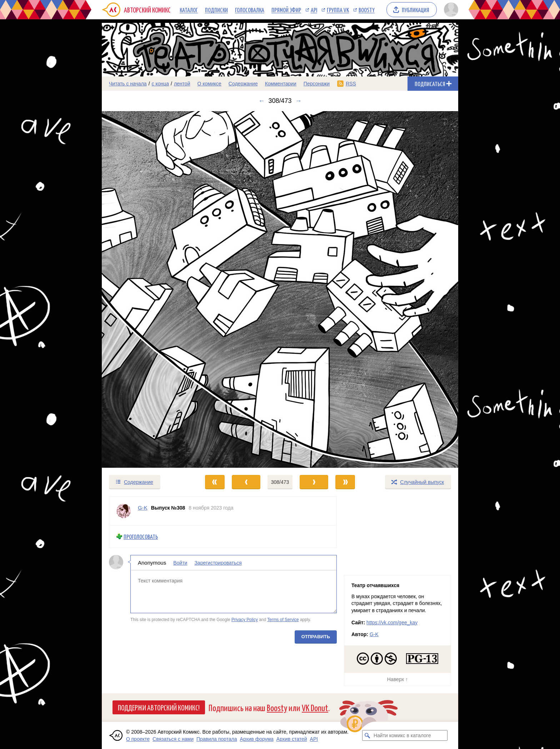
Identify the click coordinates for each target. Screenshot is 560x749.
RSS (351, 84)
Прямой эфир (286, 10)
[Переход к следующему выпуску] (280, 289)
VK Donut (315, 707)
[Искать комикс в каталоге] (367, 735)
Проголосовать (141, 537)
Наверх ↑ (397, 679)
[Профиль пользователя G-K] (124, 511)
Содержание (243, 84)
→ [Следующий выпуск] (299, 101)
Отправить (316, 636)
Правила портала (217, 739)
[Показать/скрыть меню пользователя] (450, 10)
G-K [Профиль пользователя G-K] (143, 508)
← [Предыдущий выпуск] (261, 101)
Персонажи (317, 84)
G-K (374, 634)
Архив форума (257, 739)
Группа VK (338, 10)
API (314, 10)
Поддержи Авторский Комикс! (159, 707)
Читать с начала (128, 84)
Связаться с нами (173, 739)
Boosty (367, 10)
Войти (180, 562)
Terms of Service (283, 620)
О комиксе (209, 84)
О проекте (138, 739)
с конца (161, 84)
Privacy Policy (245, 620)
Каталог (189, 10)
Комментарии (281, 84)
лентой (182, 84)
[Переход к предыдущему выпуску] (146, 289)
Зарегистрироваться (218, 562)
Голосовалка (250, 10)
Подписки (216, 10)
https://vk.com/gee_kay (392, 622)
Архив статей (292, 739)
